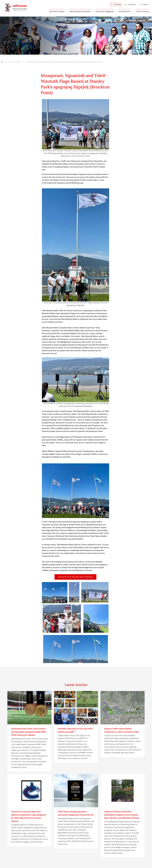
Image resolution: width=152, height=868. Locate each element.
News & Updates (14, 62)
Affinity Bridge (80, 867)
